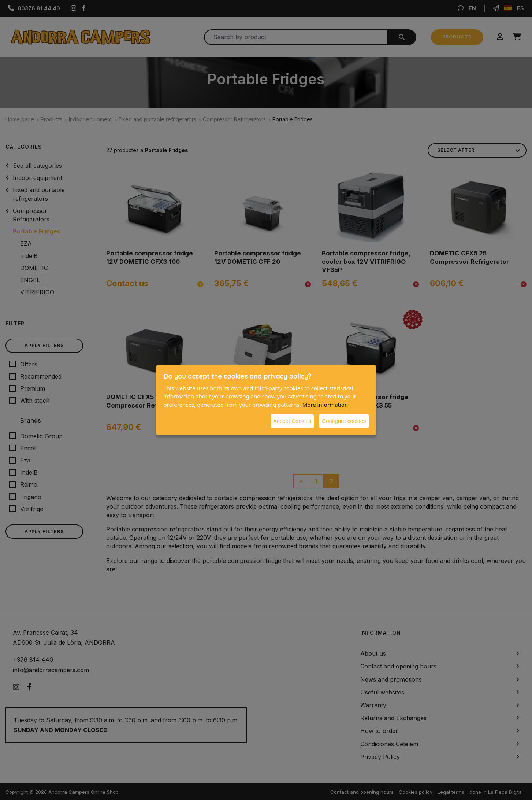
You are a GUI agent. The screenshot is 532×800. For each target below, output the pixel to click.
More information (325, 404)
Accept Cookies (292, 421)
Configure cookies (344, 421)
